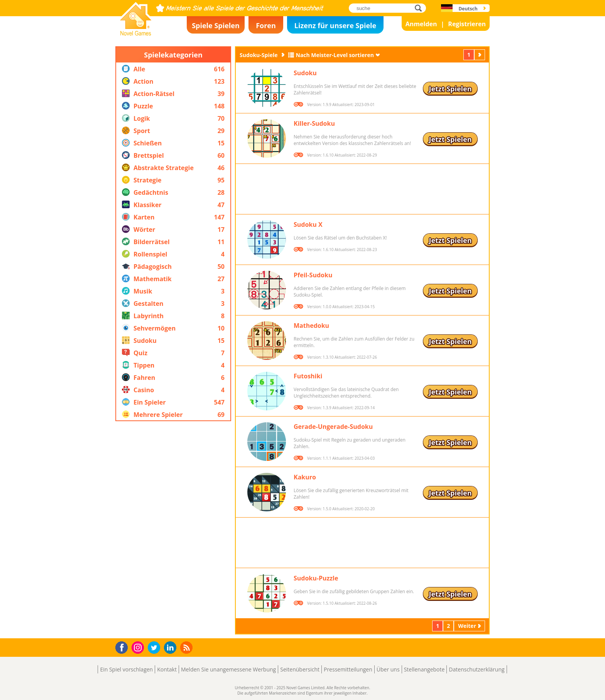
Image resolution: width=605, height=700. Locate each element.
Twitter (155, 648)
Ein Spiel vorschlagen (126, 669)
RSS (187, 647)
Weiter (480, 55)
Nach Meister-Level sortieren (335, 55)
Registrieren (467, 24)
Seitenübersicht (300, 669)
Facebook (124, 647)
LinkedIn (172, 648)
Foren (266, 25)
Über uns (388, 669)
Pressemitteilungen (348, 669)
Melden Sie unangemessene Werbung (228, 669)
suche (420, 8)
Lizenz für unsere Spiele (335, 25)
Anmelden (421, 24)
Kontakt (167, 669)
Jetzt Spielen (450, 89)
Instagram (139, 647)
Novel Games (135, 33)
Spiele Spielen (216, 25)
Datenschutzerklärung (477, 669)
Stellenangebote (424, 669)
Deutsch (468, 9)
